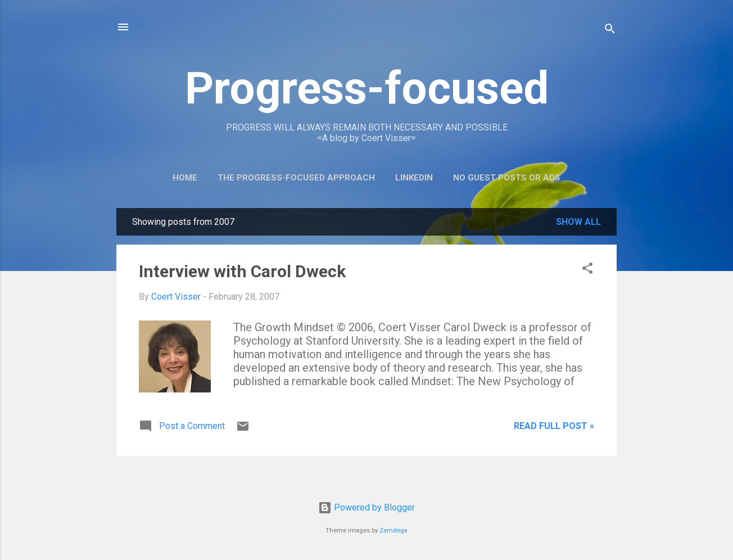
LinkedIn (414, 178)
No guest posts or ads (507, 178)
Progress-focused (367, 88)
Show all (578, 222)
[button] (587, 270)
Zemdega (393, 530)
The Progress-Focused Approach (296, 178)
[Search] (610, 31)
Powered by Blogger (366, 507)
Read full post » (554, 426)
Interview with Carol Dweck (242, 271)
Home (185, 178)
